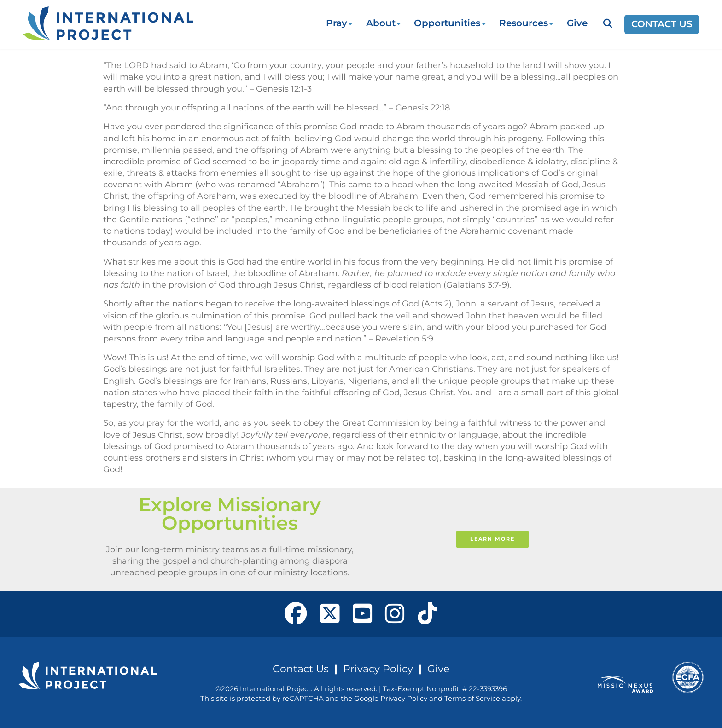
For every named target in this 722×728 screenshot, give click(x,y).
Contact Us (301, 669)
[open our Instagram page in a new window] (395, 614)
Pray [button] (337, 23)
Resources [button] (524, 23)
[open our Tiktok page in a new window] (428, 614)
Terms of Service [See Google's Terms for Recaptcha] (472, 698)
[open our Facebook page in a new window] (296, 614)
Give (577, 23)
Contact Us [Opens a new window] (662, 24)
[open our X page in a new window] (330, 614)
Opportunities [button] (447, 23)
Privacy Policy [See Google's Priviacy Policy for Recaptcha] (404, 698)
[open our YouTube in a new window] (363, 614)
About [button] (381, 23)
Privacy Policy (378, 669)
